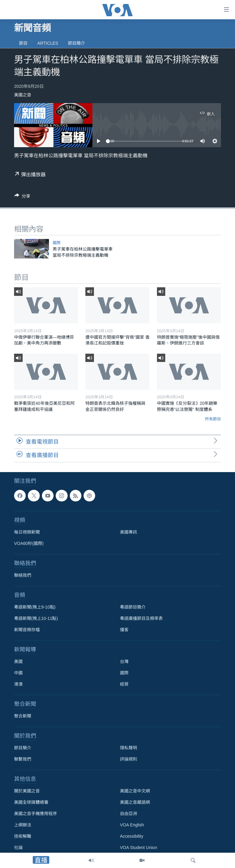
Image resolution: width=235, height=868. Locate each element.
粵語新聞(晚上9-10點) (35, 607)
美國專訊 (129, 532)
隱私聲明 (129, 748)
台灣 (124, 661)
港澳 (18, 684)
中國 (18, 673)
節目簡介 (76, 43)
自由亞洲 (129, 814)
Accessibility (132, 836)
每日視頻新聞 (27, 532)
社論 (18, 848)
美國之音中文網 (135, 791)
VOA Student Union (138, 848)
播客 (124, 630)
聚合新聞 (23, 716)
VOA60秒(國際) (29, 543)
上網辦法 (23, 825)
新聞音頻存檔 (27, 630)
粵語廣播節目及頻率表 (141, 618)
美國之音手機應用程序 (35, 814)
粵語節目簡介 (133, 607)
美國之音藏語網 (135, 802)
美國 (18, 661)
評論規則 (129, 759)
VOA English (132, 825)
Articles (48, 43)
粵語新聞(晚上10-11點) (36, 618)
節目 (23, 43)
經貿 (124, 684)
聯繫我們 (23, 759)
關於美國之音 (27, 791)
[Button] (22, 197)
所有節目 (213, 419)
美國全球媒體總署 (31, 802)
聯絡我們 (23, 575)
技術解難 (23, 836)
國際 (57, 243)
